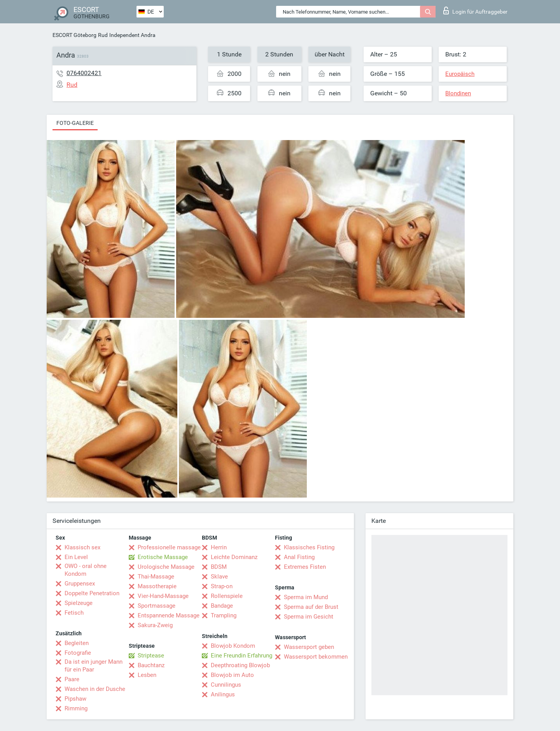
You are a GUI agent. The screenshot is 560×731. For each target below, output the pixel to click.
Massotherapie (157, 586)
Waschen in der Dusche (95, 689)
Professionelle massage (169, 547)
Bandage (222, 606)
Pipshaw (75, 699)
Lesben (147, 675)
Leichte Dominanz (234, 557)
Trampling (224, 615)
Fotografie (78, 653)
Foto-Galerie (75, 123)
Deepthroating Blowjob (240, 665)
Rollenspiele (227, 596)
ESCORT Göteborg (74, 35)
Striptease (151, 656)
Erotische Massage (163, 557)
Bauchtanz (151, 665)
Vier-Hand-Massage (163, 596)
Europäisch (460, 74)
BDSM (219, 567)
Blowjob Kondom (233, 646)
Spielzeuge (79, 603)
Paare (72, 679)
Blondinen (458, 93)
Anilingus (223, 694)
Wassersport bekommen (316, 657)
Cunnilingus (226, 685)
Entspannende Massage (169, 615)
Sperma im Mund (306, 597)
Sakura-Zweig (155, 625)
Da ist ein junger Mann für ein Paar (94, 666)
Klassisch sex (82, 547)
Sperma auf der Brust (311, 607)
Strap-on (222, 586)
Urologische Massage (166, 567)
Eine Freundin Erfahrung (241, 656)
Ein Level (76, 557)
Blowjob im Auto (232, 675)
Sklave (219, 577)
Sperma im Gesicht (309, 617)
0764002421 (84, 73)
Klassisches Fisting (309, 547)
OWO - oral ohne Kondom (86, 570)
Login (475, 11)
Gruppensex (80, 584)
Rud (103, 35)
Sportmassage (157, 606)
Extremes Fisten (305, 567)
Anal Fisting (299, 557)
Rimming (76, 708)
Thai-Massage (156, 577)
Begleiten (77, 643)
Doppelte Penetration (92, 593)
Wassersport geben (309, 647)
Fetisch (74, 613)
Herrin (219, 547)
